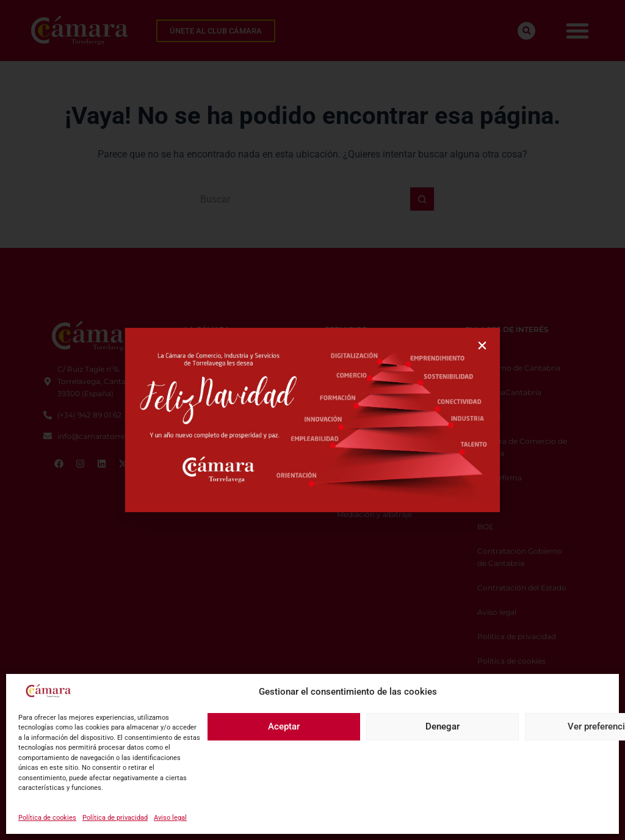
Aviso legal (170, 818)
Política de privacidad (115, 818)
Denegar (443, 726)
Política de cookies (47, 818)
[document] (312, 420)
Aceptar (284, 726)
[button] (482, 346)
